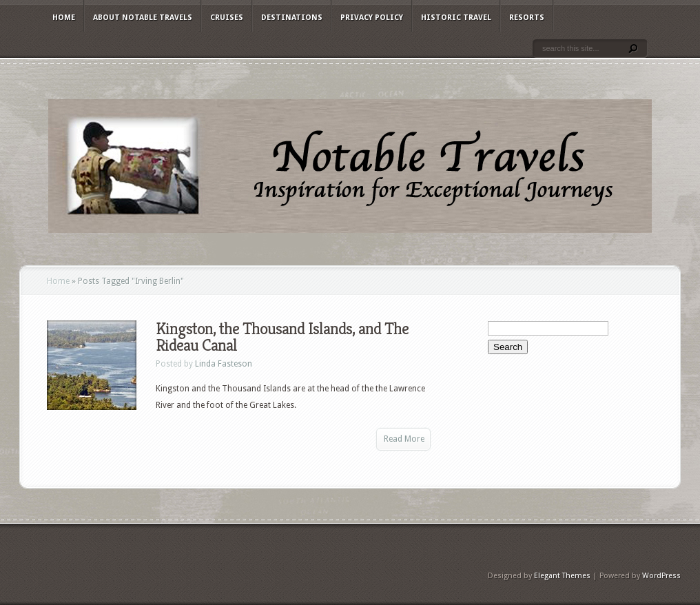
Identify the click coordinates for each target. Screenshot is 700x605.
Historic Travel (456, 18)
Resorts (527, 18)
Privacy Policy (372, 18)
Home (64, 18)
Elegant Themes (562, 576)
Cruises (227, 18)
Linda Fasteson (224, 364)
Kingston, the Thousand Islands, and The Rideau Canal (282, 337)
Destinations (292, 18)
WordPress (661, 576)
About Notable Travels (143, 18)
